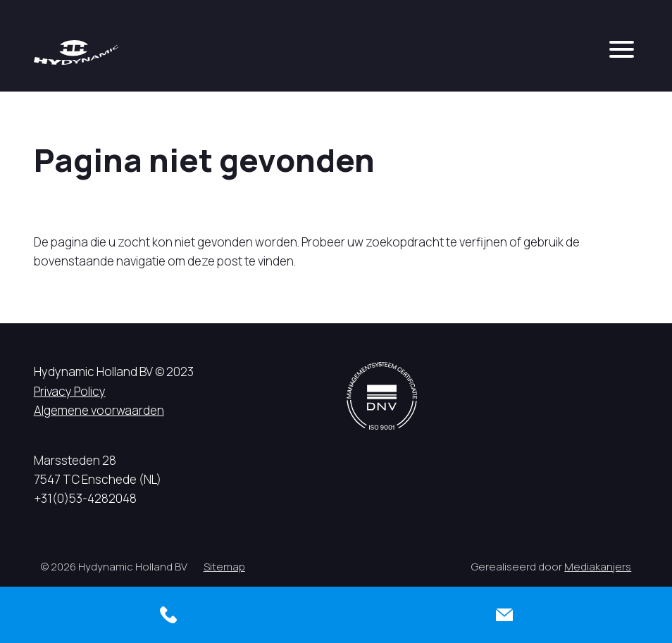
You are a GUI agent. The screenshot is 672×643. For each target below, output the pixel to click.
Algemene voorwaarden (99, 410)
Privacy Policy (70, 391)
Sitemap (224, 567)
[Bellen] (168, 615)
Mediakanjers (598, 567)
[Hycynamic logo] (76, 52)
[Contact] (504, 615)
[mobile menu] (622, 49)
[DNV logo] (382, 395)
